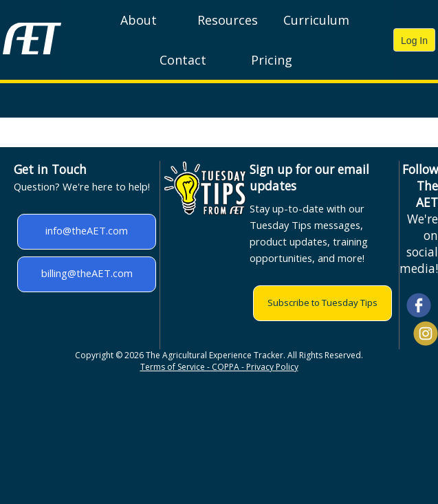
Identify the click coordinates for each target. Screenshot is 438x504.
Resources (228, 20)
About (139, 20)
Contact (183, 60)
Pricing (272, 60)
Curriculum (316, 20)
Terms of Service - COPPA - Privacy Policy (219, 367)
